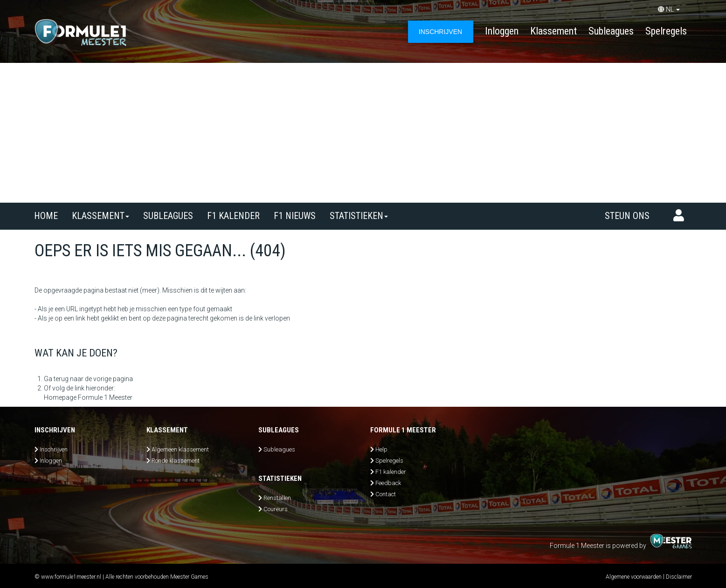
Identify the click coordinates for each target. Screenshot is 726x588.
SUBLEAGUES (168, 216)
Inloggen (502, 31)
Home (46, 216)
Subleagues (611, 31)
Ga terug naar (64, 379)
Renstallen (277, 498)
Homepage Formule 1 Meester (88, 397)
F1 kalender (233, 216)
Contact (386, 494)
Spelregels (666, 31)
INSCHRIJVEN (440, 32)
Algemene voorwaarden (634, 577)
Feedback (388, 483)
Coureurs (276, 509)
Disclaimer (679, 577)
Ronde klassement (176, 461)
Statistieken (359, 216)
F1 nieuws (295, 216)
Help (381, 449)
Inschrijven (54, 449)
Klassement (553, 31)
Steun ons (627, 216)
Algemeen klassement (180, 449)
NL (669, 9)
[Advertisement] (363, 133)
